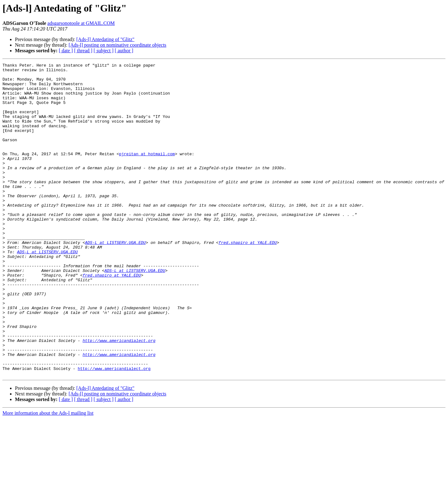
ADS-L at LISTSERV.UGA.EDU (115, 279)
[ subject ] (104, 51)
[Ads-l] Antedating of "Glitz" (105, 39)
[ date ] (66, 51)
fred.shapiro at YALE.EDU (247, 279)
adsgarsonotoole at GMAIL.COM (81, 23)
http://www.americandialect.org (119, 396)
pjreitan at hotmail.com (147, 172)
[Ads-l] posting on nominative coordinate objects (117, 45)
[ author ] (124, 51)
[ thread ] (83, 51)
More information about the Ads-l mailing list (48, 476)
